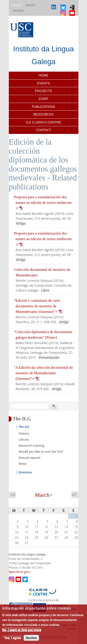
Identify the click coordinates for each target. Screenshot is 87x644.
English (17, 5)
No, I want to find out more (22, 630)
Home (44, 75)
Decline (31, 638)
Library (24, 439)
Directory (25, 472)
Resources (44, 114)
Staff (43, 99)
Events (43, 83)
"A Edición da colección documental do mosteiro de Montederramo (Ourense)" (43, 373)
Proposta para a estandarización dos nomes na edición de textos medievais (43, 203)
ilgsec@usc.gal (20, 572)
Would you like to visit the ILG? (41, 451)
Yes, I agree (12, 638)
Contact (44, 130)
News (23, 464)
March (43, 495)
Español (19, 11)
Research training (31, 445)
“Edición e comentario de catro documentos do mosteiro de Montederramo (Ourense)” (38, 306)
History (24, 433)
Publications (43, 107)
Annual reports (29, 458)
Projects (44, 91)
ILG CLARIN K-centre (44, 122)
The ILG (24, 427)
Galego (30, 5)
